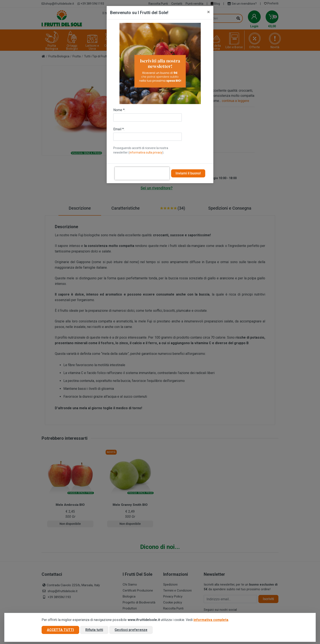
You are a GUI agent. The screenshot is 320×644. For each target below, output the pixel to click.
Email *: (119, 129)
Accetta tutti (60, 630)
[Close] (209, 12)
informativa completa (211, 620)
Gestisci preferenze (131, 630)
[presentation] (142, 173)
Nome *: (119, 110)
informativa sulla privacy (146, 152)
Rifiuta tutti (94, 630)
